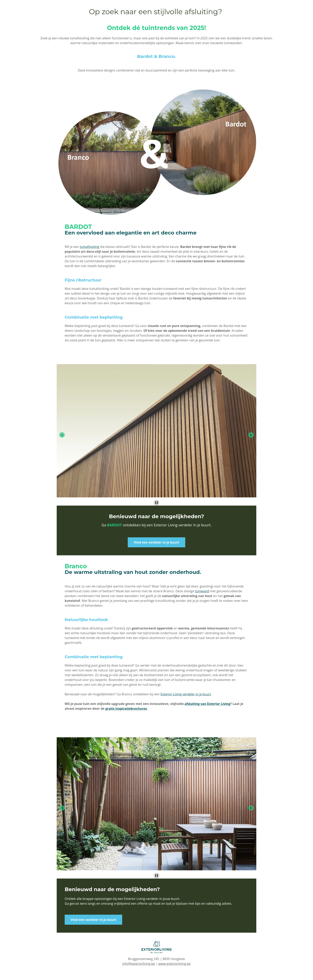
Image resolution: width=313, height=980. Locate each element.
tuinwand (202, 591)
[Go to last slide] (62, 435)
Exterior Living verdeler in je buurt (186, 694)
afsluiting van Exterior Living (208, 704)
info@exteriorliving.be (139, 964)
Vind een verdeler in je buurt (156, 542)
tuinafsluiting (90, 247)
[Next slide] (251, 435)
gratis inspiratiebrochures (126, 709)
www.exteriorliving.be (174, 964)
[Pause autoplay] (157, 503)
